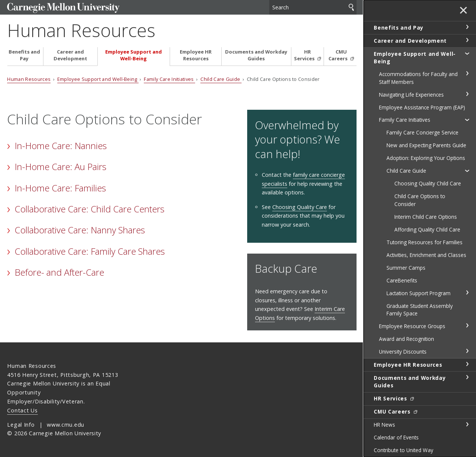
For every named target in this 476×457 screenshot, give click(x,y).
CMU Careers (339, 55)
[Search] (313, 7)
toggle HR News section (467, 424)
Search (351, 7)
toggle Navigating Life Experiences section (467, 94)
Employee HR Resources (196, 55)
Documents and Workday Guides (256, 55)
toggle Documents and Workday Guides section (467, 377)
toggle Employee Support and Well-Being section (467, 53)
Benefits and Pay (24, 55)
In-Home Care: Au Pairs (60, 167)
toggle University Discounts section (467, 351)
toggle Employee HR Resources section (467, 364)
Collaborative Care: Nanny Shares (80, 230)
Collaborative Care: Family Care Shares (90, 251)
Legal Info (21, 425)
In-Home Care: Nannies (61, 146)
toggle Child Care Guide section (467, 170)
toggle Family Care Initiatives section (467, 119)
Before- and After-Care (59, 272)
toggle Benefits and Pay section (467, 27)
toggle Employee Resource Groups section (467, 326)
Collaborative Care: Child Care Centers (90, 209)
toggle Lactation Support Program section (467, 293)
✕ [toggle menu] (463, 11)
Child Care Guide (221, 79)
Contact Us (22, 410)
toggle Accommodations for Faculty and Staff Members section (467, 73)
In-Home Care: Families (60, 188)
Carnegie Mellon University (63, 8)
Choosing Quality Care (300, 207)
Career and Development (70, 55)
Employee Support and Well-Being (134, 55)
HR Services (305, 55)
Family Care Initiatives (169, 79)
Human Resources (81, 30)
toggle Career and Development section (467, 40)
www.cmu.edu (66, 425)
